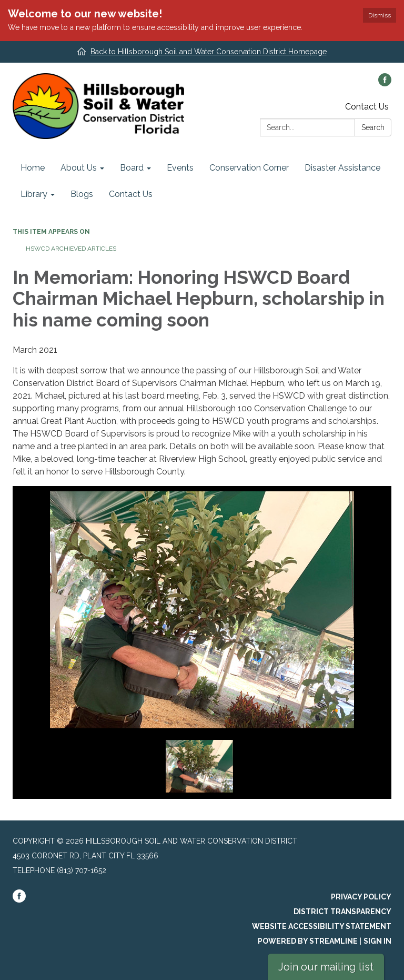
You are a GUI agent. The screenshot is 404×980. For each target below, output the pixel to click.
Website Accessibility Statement (322, 926)
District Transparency (342, 912)
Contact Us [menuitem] (131, 194)
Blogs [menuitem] (82, 194)
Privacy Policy (361, 897)
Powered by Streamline (308, 941)
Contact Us (367, 107)
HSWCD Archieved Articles (71, 249)
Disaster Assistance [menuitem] (342, 168)
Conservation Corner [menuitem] (249, 168)
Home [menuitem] (33, 168)
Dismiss (380, 15)
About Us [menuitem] (79, 168)
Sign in (377, 941)
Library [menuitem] (34, 194)
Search (373, 127)
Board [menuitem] (132, 168)
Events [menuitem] (180, 168)
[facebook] (385, 83)
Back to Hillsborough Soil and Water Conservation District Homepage (209, 52)
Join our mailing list (326, 967)
